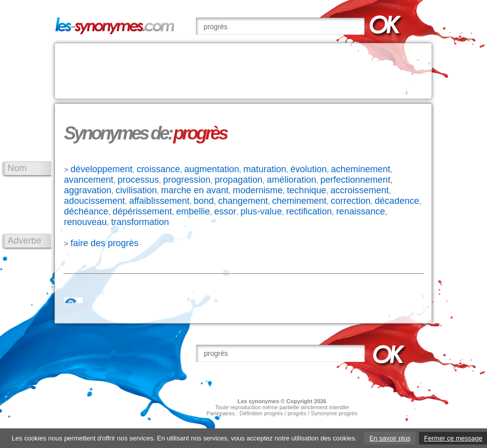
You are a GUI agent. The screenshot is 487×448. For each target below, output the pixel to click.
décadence (397, 201)
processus (138, 180)
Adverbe (24, 241)
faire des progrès (105, 243)
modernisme (258, 190)
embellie (193, 211)
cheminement (299, 201)
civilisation (136, 190)
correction (351, 201)
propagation (238, 180)
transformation (140, 222)
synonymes (264, 401)
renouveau (85, 222)
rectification (309, 211)
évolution (309, 169)
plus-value (261, 211)
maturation (265, 169)
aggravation (88, 190)
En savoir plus (390, 438)
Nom (17, 168)
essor (225, 211)
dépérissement (142, 211)
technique (307, 190)
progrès (297, 413)
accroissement (360, 190)
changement (243, 201)
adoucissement (94, 201)
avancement (89, 180)
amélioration (292, 180)
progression (187, 180)
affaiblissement (159, 201)
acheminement (361, 169)
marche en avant (195, 190)
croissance (158, 169)
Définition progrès (261, 413)
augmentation (212, 169)
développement (101, 169)
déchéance (86, 211)
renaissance (360, 211)
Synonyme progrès (334, 413)
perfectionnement (355, 180)
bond (204, 201)
